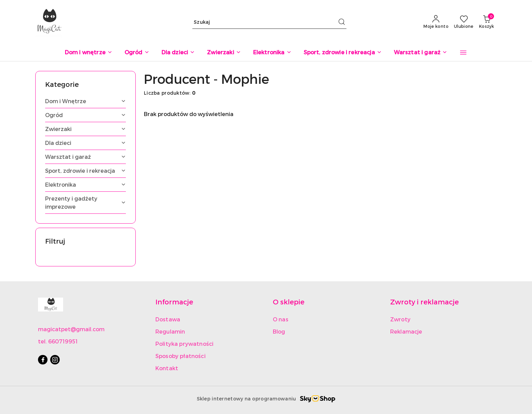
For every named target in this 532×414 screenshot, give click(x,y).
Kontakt (167, 368)
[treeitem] (85, 101)
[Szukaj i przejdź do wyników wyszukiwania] (342, 22)
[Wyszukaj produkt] (269, 22)
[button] (463, 53)
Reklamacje (406, 331)
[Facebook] (43, 360)
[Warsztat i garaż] (421, 53)
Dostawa (168, 319)
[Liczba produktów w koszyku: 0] (487, 22)
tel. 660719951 (58, 341)
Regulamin (170, 331)
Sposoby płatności (180, 356)
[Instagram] (55, 360)
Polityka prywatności (184, 344)
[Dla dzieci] (178, 53)
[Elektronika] (272, 53)
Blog (279, 331)
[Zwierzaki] (224, 53)
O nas (281, 319)
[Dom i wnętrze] (89, 53)
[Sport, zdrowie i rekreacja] (343, 53)
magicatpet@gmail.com (71, 329)
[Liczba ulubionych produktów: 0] (464, 22)
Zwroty (400, 319)
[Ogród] (137, 53)
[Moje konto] (436, 22)
